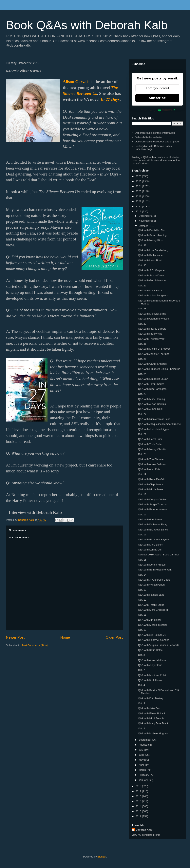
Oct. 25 (142, 359)
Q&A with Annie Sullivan (152, 464)
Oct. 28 (142, 309)
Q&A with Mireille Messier (152, 625)
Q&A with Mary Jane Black (153, 723)
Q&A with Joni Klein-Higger (153, 429)
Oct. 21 (142, 434)
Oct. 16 (142, 535)
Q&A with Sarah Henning (152, 235)
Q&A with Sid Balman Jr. (152, 635)
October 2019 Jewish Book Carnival (158, 555)
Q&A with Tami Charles (151, 384)
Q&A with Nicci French (151, 718)
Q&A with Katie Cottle (150, 650)
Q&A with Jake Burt (149, 708)
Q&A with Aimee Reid (150, 409)
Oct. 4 (141, 685)
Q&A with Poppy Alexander (153, 640)
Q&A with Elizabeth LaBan (153, 379)
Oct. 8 (141, 655)
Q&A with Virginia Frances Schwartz (159, 645)
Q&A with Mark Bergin (151, 290)
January (144, 780)
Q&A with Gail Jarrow (150, 519)
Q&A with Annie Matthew (152, 660)
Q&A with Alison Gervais (152, 404)
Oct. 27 (142, 324)
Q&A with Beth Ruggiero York (155, 570)
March (143, 770)
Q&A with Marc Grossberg (153, 610)
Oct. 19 (142, 474)
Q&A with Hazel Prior (150, 439)
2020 (139, 207)
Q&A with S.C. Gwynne (151, 270)
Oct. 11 (142, 615)
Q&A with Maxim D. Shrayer (154, 349)
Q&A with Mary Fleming (151, 399)
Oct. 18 (142, 494)
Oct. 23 (142, 394)
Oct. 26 (142, 344)
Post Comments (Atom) (35, 645)
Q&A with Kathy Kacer (151, 255)
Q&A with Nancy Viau (150, 334)
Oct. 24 (142, 374)
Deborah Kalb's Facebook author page (157, 142)
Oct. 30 (142, 265)
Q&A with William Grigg (151, 585)
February (144, 775)
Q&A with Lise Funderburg (153, 250)
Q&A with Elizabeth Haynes (154, 539)
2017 (139, 791)
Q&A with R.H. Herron (150, 680)
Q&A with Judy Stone (150, 665)
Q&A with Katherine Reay (152, 524)
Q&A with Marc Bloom (150, 545)
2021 (139, 201)
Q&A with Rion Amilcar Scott (154, 419)
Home (65, 637)
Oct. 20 (142, 454)
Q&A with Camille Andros (152, 364)
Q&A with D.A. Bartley (150, 698)
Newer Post (15, 637)
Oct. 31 (142, 245)
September (145, 740)
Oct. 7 (141, 670)
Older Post (114, 637)
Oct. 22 (142, 414)
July (141, 750)
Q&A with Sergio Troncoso (153, 504)
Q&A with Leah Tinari (150, 260)
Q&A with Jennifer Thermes (154, 354)
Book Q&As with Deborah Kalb (87, 25)
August (143, 745)
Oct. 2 (141, 728)
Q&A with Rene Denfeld (152, 479)
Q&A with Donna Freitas (152, 565)
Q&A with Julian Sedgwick (153, 295)
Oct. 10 (142, 630)
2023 (139, 191)
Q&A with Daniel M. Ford (152, 230)
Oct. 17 (142, 515)
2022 (139, 196)
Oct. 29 (142, 286)
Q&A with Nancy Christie (152, 449)
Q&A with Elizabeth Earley (153, 530)
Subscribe (157, 98)
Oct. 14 (142, 575)
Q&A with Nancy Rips (150, 240)
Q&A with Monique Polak (152, 675)
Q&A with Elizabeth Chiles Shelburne (159, 369)
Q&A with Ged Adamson (152, 280)
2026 (139, 176)
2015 (139, 801)
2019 (139, 211)
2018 (139, 786)
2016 (139, 796)
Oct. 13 (142, 590)
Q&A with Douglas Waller (152, 499)
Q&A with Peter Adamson (152, 509)
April (142, 765)
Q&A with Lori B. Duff (150, 550)
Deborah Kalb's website (148, 137)
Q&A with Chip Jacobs (151, 484)
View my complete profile (146, 835)
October (144, 226)
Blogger (102, 857)
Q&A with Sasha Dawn (151, 275)
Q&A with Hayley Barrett (152, 329)
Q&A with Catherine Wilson (153, 319)
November (145, 221)
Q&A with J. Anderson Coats (154, 580)
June (142, 755)
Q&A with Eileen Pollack (152, 713)
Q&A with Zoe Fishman (151, 459)
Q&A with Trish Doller (150, 444)
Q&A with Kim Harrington (152, 389)
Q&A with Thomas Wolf (151, 339)
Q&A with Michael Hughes (153, 733)
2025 (139, 181)
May (142, 760)
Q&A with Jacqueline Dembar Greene (159, 424)
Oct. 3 (141, 703)
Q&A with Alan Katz (149, 469)
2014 (139, 806)
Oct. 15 (142, 560)
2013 (139, 811)
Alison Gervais (76, 82)
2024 (139, 186)
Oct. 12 (142, 600)
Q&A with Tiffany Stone (151, 605)
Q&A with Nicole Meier (151, 489)
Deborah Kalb (144, 830)
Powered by (157, 110)
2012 (139, 816)
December (145, 216)
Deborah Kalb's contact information (155, 133)
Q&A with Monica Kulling (152, 314)
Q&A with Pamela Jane (151, 595)
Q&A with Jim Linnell (150, 620)
